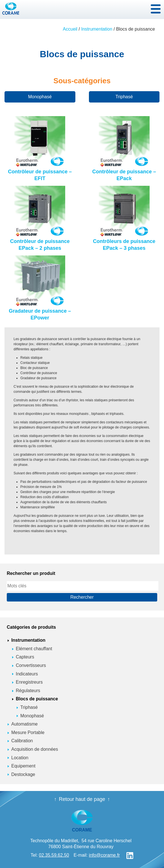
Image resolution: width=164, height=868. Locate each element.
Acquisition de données (35, 749)
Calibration (22, 741)
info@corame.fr (104, 855)
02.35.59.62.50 (54, 855)
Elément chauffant (34, 649)
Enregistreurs (29, 682)
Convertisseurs (31, 665)
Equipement (23, 766)
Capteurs (25, 657)
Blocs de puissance (37, 699)
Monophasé (40, 97)
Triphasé (124, 97)
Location (20, 758)
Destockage (23, 774)
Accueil (70, 29)
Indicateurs (27, 674)
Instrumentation (97, 29)
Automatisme (24, 724)
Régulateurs (28, 691)
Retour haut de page (82, 799)
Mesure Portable (28, 732)
